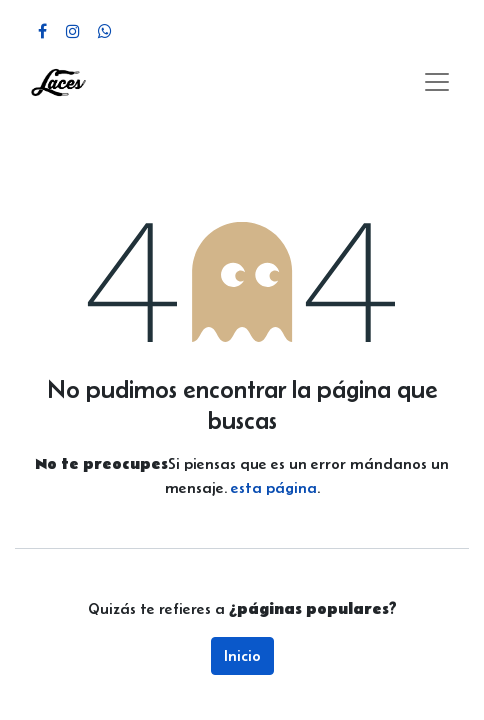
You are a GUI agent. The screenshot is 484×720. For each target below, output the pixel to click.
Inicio (242, 655)
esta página (274, 487)
